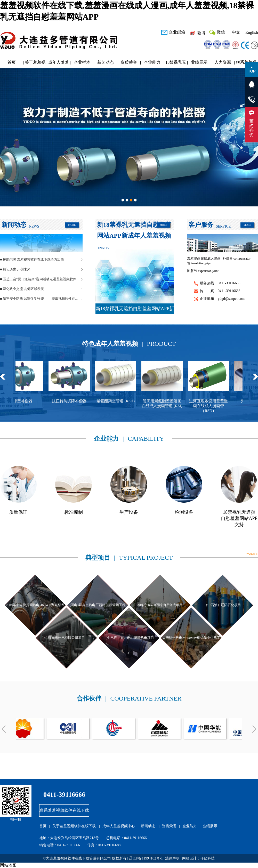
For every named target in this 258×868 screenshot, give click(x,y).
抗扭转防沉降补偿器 (72, 401)
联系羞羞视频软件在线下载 (64, 810)
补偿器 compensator (237, 258)
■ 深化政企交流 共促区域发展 (22, 289)
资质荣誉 (129, 62)
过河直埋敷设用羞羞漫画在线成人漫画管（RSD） (211, 406)
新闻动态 (106, 62)
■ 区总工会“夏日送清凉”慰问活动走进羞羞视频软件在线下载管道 (41, 279)
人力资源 (223, 62)
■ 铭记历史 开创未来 (15, 269)
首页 (12, 62)
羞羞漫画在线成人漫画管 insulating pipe (204, 261)
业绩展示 (199, 62)
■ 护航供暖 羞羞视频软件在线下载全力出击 (32, 259)
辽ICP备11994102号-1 (146, 858)
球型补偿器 (25, 401)
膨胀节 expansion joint (203, 271)
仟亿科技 (207, 858)
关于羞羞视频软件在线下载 (35, 64)
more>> (252, 554)
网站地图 (8, 865)
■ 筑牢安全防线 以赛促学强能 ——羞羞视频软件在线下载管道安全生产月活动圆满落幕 (41, 299)
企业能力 (152, 62)
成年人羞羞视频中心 (59, 64)
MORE (72, 225)
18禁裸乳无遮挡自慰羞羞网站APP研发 (176, 64)
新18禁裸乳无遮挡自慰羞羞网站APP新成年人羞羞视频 (135, 310)
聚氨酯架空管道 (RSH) (118, 401)
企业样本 (82, 62)
